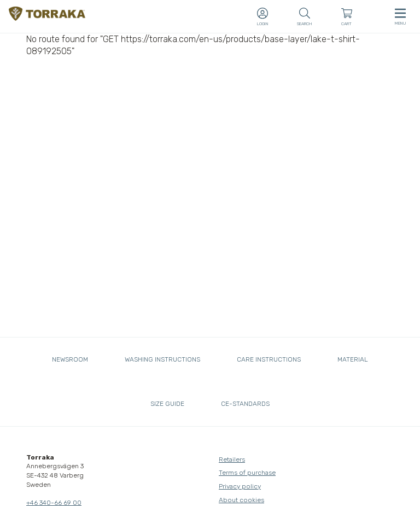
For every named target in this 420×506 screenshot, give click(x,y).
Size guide (167, 404)
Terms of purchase (247, 473)
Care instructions (269, 359)
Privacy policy (240, 486)
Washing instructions (162, 359)
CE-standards (245, 404)
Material (353, 359)
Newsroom (70, 359)
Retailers (232, 460)
